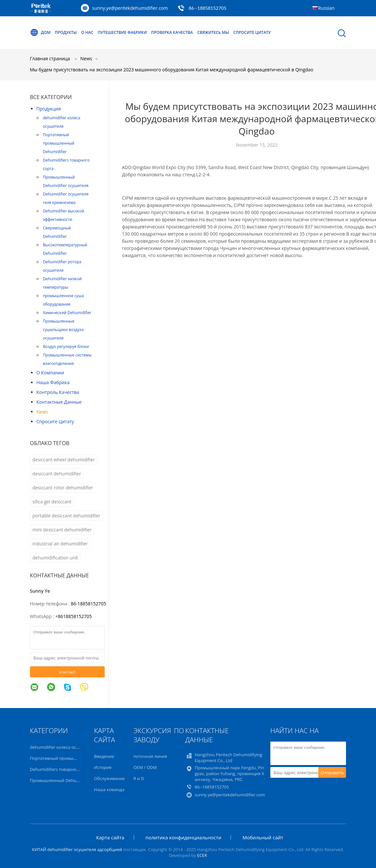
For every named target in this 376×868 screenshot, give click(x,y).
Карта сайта (110, 837)
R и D (139, 778)
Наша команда (109, 789)
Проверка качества (172, 32)
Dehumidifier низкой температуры (62, 283)
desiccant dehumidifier (57, 474)
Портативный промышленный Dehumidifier (59, 143)
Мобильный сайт (263, 837)
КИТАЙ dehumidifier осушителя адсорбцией (77, 849)
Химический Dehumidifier (67, 313)
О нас (87, 32)
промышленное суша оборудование (64, 300)
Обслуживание (109, 778)
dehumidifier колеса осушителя (62, 122)
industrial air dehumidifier (60, 544)
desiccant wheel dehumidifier (64, 460)
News (42, 412)
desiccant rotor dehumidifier (63, 488)
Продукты (66, 32)
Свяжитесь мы (213, 32)
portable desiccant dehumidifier (67, 516)
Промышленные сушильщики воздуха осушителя (63, 330)
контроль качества (58, 392)
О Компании (50, 373)
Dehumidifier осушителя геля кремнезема (66, 198)
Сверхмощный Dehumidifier (57, 232)
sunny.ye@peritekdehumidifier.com (130, 8)
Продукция (49, 109)
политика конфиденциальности (183, 837)
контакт (67, 672)
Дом (40, 33)
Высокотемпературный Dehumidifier (65, 249)
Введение (104, 756)
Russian (326, 8)
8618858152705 (75, 616)
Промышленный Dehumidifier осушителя (66, 181)
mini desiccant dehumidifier (62, 530)
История (103, 767)
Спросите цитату (252, 32)
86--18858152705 (207, 8)
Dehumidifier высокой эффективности (64, 215)
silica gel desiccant (52, 502)
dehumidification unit (55, 558)
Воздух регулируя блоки (66, 347)
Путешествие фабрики (122, 32)
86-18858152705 (89, 604)
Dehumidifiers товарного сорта (66, 164)
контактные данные (59, 402)
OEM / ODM (145, 767)
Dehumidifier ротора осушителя (62, 266)
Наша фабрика (53, 382)
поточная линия (150, 756)
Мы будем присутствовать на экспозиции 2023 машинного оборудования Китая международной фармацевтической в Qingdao (172, 70)
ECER (202, 855)
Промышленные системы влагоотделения (67, 359)
